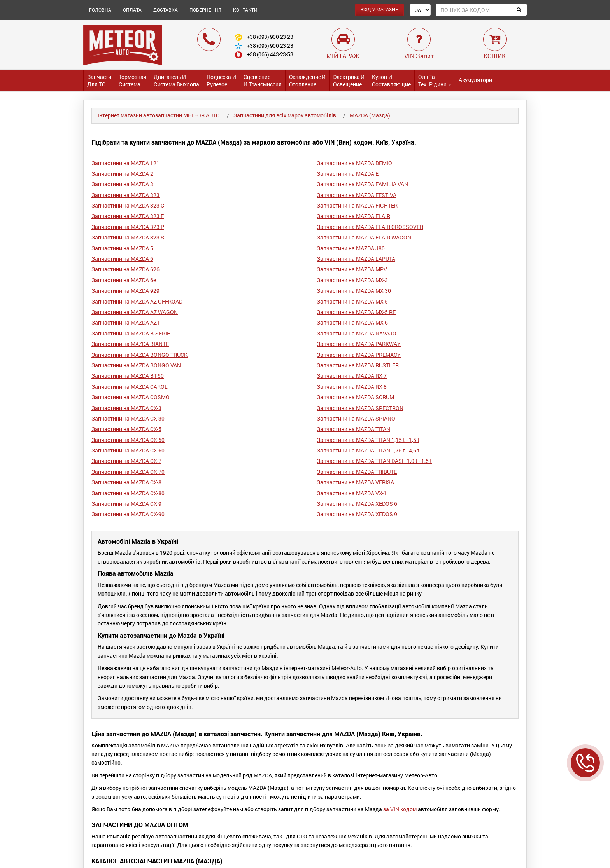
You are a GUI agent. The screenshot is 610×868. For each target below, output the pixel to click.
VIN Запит (419, 56)
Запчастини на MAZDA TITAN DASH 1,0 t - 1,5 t (374, 461)
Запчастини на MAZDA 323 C (128, 205)
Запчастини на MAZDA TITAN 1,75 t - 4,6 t (368, 450)
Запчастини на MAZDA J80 (351, 248)
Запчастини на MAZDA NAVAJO (357, 333)
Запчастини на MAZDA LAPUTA (356, 259)
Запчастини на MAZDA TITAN (353, 429)
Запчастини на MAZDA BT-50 (128, 376)
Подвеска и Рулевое (221, 80)
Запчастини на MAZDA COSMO (131, 397)
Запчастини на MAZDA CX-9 (126, 504)
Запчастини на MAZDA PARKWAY (359, 344)
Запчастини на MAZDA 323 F (128, 216)
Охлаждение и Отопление (308, 80)
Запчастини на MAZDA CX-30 (128, 418)
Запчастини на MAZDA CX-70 (128, 472)
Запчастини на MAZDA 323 (125, 195)
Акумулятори (475, 80)
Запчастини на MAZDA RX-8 (352, 387)
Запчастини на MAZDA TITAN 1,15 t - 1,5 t (368, 440)
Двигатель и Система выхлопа (176, 80)
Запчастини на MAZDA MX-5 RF (356, 312)
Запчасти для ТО (99, 80)
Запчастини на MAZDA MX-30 (354, 291)
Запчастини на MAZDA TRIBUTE (357, 472)
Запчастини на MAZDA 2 (122, 174)
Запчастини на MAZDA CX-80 (128, 493)
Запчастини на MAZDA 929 (125, 291)
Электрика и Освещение (349, 80)
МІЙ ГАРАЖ (343, 56)
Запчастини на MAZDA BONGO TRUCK (139, 355)
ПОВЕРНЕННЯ (205, 10)
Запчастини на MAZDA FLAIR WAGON (364, 237)
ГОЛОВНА (100, 10)
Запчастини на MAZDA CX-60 (128, 450)
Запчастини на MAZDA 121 (125, 163)
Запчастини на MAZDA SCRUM (355, 397)
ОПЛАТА (132, 10)
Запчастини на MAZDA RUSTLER (358, 365)
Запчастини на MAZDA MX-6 (352, 322)
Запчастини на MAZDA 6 (122, 259)
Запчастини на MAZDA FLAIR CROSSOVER (370, 227)
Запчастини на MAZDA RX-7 (352, 376)
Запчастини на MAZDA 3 (122, 184)
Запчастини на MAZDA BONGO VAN (136, 365)
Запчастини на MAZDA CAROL (130, 387)
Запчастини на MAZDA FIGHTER (357, 205)
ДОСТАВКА (166, 10)
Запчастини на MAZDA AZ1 (126, 322)
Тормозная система (132, 80)
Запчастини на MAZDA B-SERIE (131, 333)
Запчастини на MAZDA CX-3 (126, 408)
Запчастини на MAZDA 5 (122, 248)
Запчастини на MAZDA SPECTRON (360, 408)
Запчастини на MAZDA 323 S (128, 237)
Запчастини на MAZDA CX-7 (126, 461)
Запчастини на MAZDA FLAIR (353, 216)
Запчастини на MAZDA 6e (124, 280)
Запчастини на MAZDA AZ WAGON (135, 312)
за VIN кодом (400, 809)
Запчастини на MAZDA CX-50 (128, 440)
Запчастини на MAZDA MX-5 (352, 301)
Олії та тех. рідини (435, 80)
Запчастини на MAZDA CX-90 (128, 514)
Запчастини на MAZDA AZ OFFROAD (137, 301)
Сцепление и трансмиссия (263, 80)
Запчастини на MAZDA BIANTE (130, 344)
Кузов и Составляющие (391, 80)
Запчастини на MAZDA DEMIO (354, 163)
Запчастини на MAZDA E (348, 174)
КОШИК (495, 56)
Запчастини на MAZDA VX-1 (352, 493)
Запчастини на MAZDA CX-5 (126, 429)
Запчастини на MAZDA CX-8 (126, 482)
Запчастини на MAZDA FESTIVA (357, 195)
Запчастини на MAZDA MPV (352, 269)
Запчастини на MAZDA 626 (125, 269)
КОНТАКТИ (245, 10)
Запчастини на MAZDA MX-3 (352, 280)
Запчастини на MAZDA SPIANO (356, 418)
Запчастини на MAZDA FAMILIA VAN (362, 184)
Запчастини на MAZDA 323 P (128, 227)
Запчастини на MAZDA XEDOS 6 (357, 504)
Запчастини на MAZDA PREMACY (359, 355)
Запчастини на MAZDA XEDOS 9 (357, 514)
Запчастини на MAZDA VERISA (355, 482)
